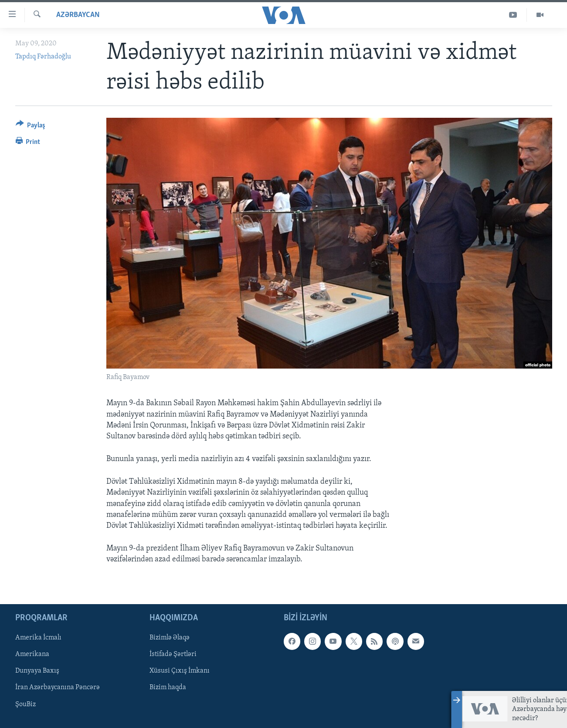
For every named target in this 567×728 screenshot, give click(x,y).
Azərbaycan (78, 15)
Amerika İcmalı (38, 638)
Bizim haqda (168, 687)
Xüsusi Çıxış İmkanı (180, 671)
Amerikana (32, 654)
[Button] (31, 127)
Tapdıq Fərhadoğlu (43, 57)
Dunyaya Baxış (37, 671)
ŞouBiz (25, 704)
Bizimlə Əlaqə (170, 638)
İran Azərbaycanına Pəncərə (58, 687)
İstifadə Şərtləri (173, 654)
